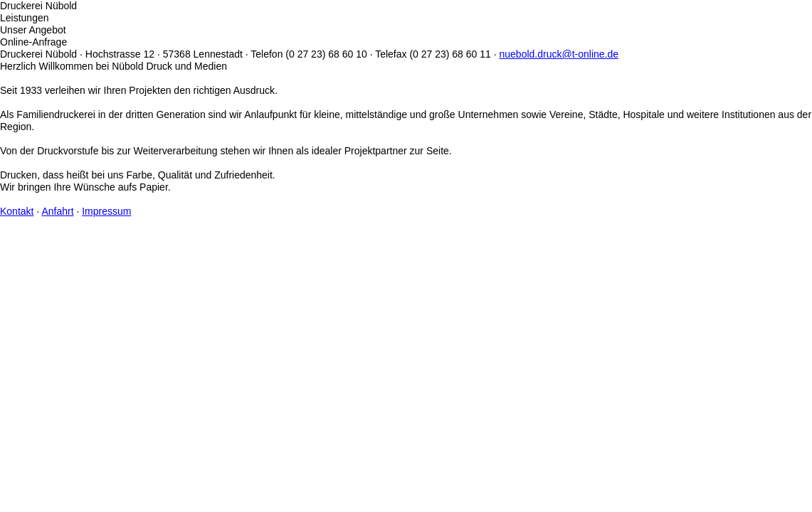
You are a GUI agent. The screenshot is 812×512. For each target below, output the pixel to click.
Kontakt (17, 211)
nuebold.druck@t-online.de (559, 54)
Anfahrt (57, 211)
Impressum (106, 211)
